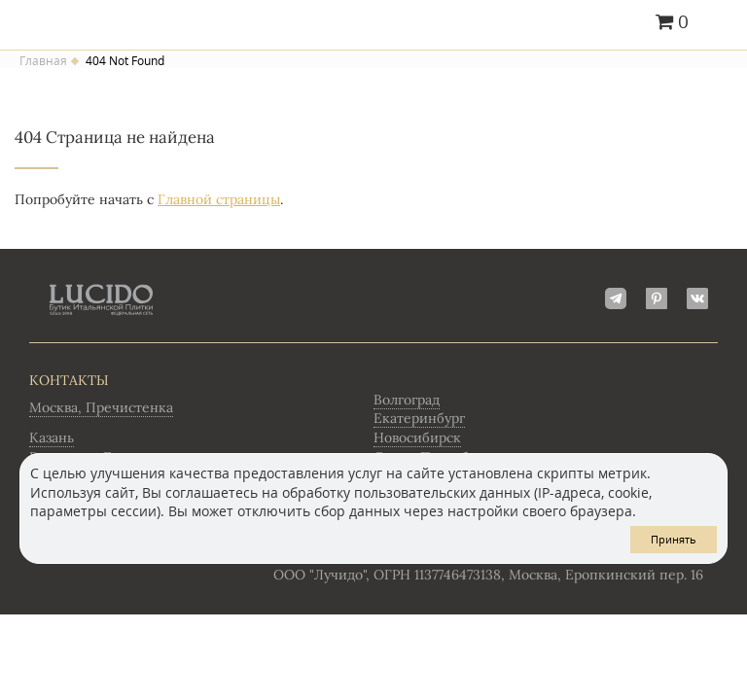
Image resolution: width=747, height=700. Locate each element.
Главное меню (720, 23)
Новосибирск (417, 437)
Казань (52, 437)
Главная (43, 61)
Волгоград (407, 400)
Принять (674, 539)
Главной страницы (219, 199)
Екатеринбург (419, 418)
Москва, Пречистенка (101, 407)
